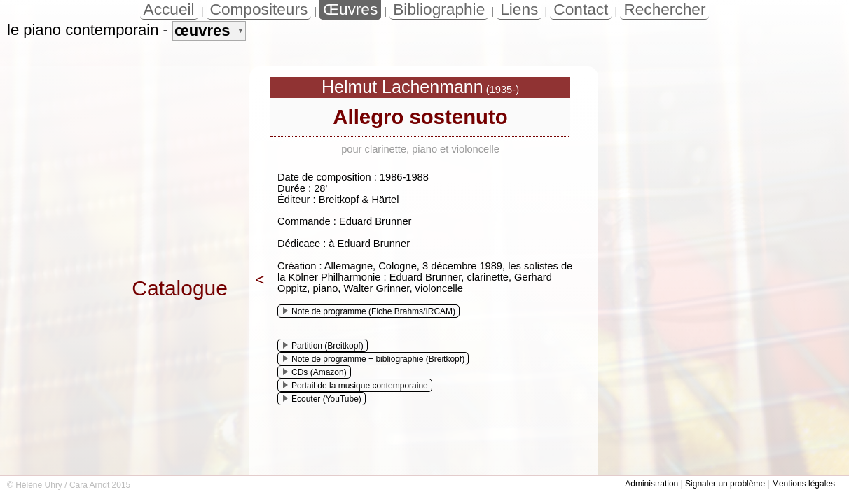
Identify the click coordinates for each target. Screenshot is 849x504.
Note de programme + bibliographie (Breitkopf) (374, 359)
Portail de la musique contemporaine (356, 386)
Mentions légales (803, 484)
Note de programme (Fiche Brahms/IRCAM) (369, 311)
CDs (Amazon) (315, 372)
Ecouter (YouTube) (322, 399)
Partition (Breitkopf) (323, 346)
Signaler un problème (725, 484)
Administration (651, 484)
